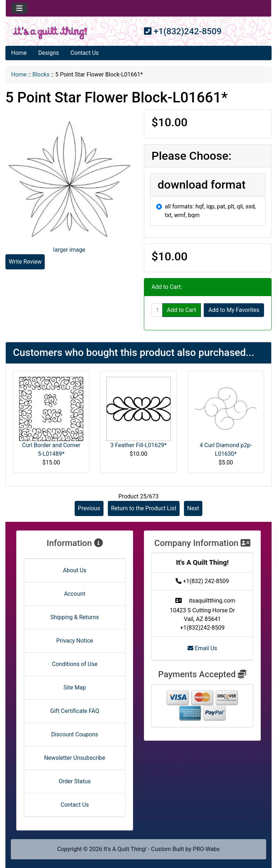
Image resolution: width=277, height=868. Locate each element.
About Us (74, 570)
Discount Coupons (75, 734)
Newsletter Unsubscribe (75, 758)
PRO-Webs (206, 849)
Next (193, 508)
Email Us (202, 648)
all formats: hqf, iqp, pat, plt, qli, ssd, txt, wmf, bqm (210, 211)
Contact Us (85, 53)
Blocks (41, 74)
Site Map (75, 688)
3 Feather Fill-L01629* (138, 445)
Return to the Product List (144, 508)
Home (19, 53)
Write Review (25, 262)
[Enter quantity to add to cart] (157, 310)
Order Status (75, 781)
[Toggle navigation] (19, 8)
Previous (89, 508)
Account (74, 594)
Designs (49, 53)
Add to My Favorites (234, 310)
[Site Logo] (50, 33)
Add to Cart (182, 310)
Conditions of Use (75, 664)
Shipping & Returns (75, 617)
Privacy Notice (75, 641)
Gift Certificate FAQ (75, 711)
